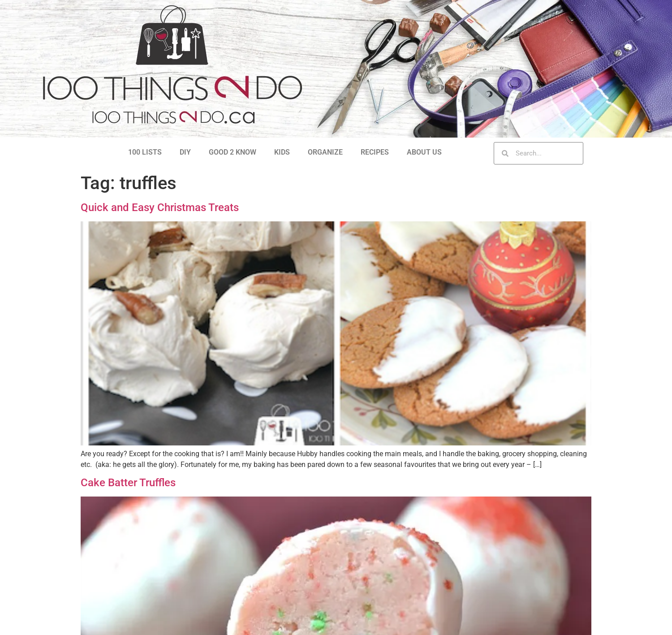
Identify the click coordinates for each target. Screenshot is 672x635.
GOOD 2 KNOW (233, 152)
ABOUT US (424, 152)
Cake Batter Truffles (128, 483)
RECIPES (375, 152)
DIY (185, 152)
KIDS (282, 152)
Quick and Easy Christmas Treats (160, 207)
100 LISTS (145, 152)
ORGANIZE (325, 152)
